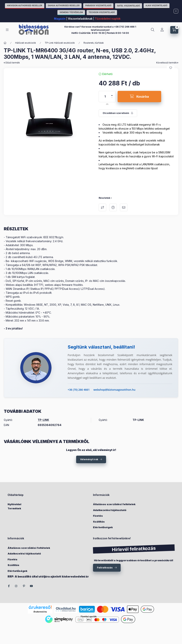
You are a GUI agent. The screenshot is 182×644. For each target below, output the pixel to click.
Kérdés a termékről (113, 207)
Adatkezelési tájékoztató (110, 510)
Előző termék (13, 63)
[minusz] (112, 99)
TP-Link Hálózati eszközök (60, 43)
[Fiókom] (162, 30)
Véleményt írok (89, 459)
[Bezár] (176, 11)
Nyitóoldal (14, 504)
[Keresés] (153, 30)
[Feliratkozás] (118, 113)
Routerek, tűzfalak (94, 43)
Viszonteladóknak (80, 19)
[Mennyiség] (105, 97)
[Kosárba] (139, 97)
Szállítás (99, 522)
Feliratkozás (105, 567)
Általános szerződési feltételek (114, 504)
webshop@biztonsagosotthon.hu (114, 390)
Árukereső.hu (40, 612)
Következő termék (167, 63)
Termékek (14, 508)
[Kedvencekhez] (171, 68)
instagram (16, 586)
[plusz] (112, 94)
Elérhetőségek (103, 527)
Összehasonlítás (102, 207)
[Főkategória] (5, 43)
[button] (49, 114)
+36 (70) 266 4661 (79, 390)
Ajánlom (124, 207)
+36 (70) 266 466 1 (125, 27)
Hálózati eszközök (26, 43)
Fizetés (98, 516)
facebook (9, 586)
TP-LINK (43, 420)
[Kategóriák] (7, 30)
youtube (31, 586)
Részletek (104, 198)
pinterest (24, 586)
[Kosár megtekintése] (174, 30)
